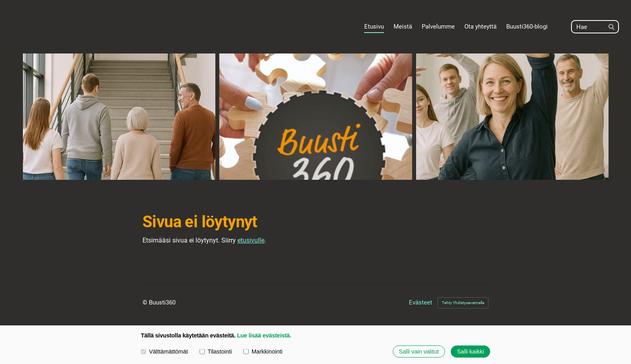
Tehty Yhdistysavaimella (463, 303)
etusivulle (251, 240)
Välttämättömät (164, 352)
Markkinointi (263, 352)
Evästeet (421, 303)
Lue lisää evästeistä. (264, 336)
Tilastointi (216, 352)
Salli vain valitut (419, 352)
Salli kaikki (470, 352)
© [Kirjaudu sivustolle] (146, 302)
